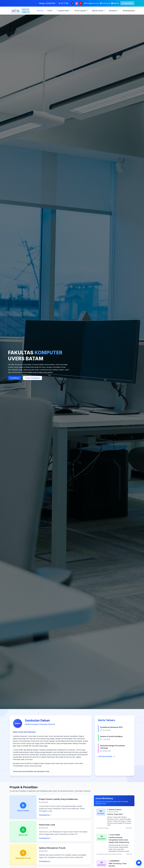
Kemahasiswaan (129, 11)
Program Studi (64, 11)
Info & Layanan (81, 11)
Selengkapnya (45, 815)
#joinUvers (127, 3)
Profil (50, 11)
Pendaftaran (15, 378)
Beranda (40, 11)
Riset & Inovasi (99, 11)
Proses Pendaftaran (32, 378)
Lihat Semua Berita (106, 756)
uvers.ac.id (105, 3)
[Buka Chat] (139, 863)
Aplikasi (115, 3)
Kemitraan (114, 11)
